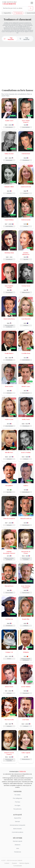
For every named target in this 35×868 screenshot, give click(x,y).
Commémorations (17, 832)
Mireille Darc (9, 452)
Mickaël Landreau (26, 518)
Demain (17, 822)
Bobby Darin (26, 419)
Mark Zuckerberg (9, 319)
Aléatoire (18, 845)
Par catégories (17, 798)
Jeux (18, 848)
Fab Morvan (9, 619)
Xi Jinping (26, 652)
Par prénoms (17, 809)
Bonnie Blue (26, 619)
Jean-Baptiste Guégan (9, 287)
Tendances (18, 13)
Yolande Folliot (9, 187)
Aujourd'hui (7, 13)
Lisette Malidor (26, 687)
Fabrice (26, 485)
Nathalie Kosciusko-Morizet (9, 552)
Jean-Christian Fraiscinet (26, 587)
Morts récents (17, 829)
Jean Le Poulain (26, 452)
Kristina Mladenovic (26, 253)
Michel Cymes (26, 386)
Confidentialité (18, 866)
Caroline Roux (26, 353)
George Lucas (26, 286)
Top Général (24, 39)
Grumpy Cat (9, 652)
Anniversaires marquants (18, 825)
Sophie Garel (9, 120)
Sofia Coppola (26, 753)
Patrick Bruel (26, 154)
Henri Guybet (9, 386)
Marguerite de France (26, 552)
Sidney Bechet (9, 154)
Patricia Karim (26, 220)
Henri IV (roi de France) (9, 753)
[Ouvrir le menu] (32, 3)
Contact (7, 863)
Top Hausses (9, 39)
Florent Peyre (9, 586)
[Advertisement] (17, 68)
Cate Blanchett (26, 319)
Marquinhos (9, 485)
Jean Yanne (26, 719)
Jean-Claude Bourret (26, 121)
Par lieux (18, 802)
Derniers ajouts (18, 841)
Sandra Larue (9, 419)
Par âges (17, 805)
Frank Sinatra (9, 353)
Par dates (17, 795)
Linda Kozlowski (26, 187)
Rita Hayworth (9, 719)
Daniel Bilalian (9, 220)
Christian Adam (9, 253)
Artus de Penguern (9, 518)
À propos (14, 863)
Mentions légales (24, 863)
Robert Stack (9, 687)
